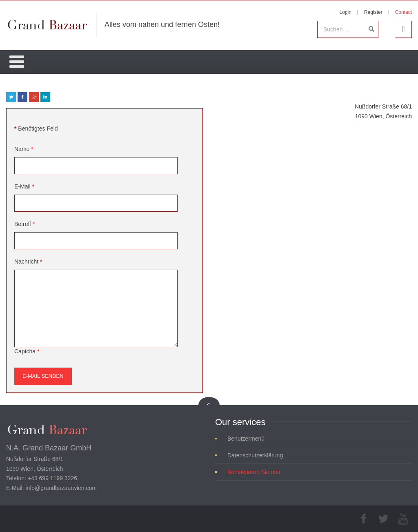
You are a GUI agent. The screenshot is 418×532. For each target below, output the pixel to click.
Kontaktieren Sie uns (254, 472)
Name (24, 149)
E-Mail (24, 186)
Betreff (24, 224)
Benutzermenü (246, 439)
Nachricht (28, 262)
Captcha (27, 351)
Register (373, 12)
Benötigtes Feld (36, 129)
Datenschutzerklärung (255, 455)
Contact (404, 12)
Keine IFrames (313, 225)
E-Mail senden (43, 376)
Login (346, 12)
